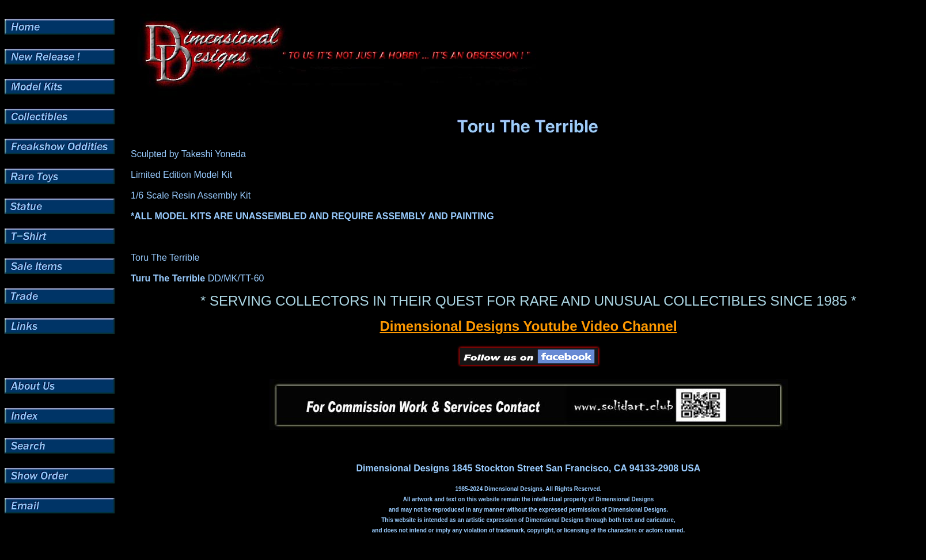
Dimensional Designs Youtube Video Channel (528, 326)
